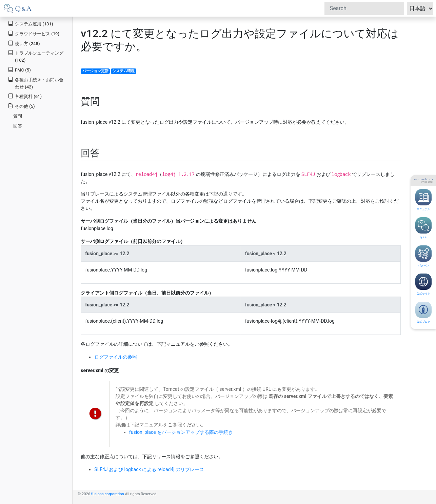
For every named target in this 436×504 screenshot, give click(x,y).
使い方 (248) (24, 43)
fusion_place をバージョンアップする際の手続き (181, 432)
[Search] (364, 8)
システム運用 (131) (30, 24)
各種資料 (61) (25, 96)
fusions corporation (108, 494)
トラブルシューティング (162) (36, 56)
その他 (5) (21, 106)
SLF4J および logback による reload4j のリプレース (149, 469)
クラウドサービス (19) (34, 33)
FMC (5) (19, 70)
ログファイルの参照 (116, 357)
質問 (18, 116)
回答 (18, 126)
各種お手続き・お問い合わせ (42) (36, 83)
